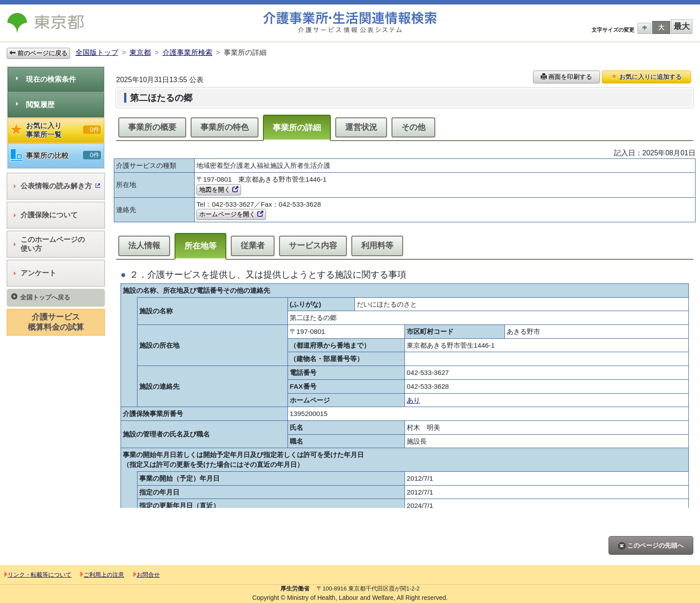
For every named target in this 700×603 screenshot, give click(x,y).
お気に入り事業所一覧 (56, 130)
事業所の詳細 (297, 128)
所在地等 (200, 246)
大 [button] (661, 27)
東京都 (140, 52)
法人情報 (144, 245)
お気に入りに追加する (646, 77)
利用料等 (377, 245)
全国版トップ (97, 52)
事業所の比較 (56, 156)
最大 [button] (682, 26)
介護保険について (46, 215)
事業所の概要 (152, 127)
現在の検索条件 (46, 79)
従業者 (253, 245)
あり (413, 400)
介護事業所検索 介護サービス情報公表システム (350, 23)
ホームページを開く (231, 214)
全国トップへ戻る (41, 297)
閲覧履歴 (35, 105)
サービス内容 (313, 245)
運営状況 (361, 127)
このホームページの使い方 (49, 244)
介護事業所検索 (187, 52)
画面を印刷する (567, 77)
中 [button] (645, 28)
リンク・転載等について (38, 575)
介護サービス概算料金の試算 (56, 322)
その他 (413, 127)
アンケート (35, 273)
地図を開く (219, 190)
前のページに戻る (38, 53)
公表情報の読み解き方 (57, 186)
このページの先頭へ (651, 546)
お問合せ (147, 575)
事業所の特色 (225, 127)
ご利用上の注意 (102, 575)
